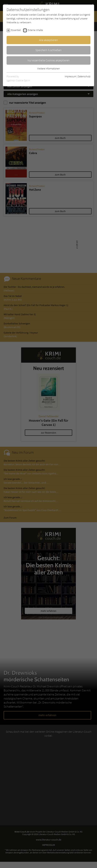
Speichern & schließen (48, 50)
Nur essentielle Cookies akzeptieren (49, 60)
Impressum (70, 76)
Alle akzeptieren (48, 40)
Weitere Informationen (48, 69)
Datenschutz (84, 76)
